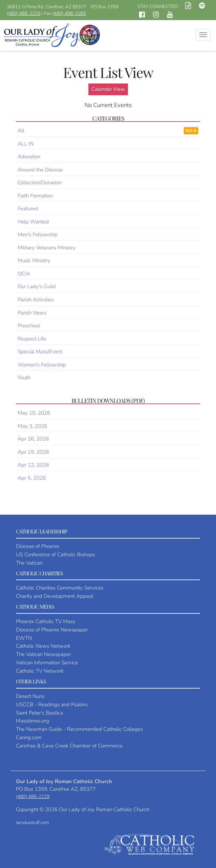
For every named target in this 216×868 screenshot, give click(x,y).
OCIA (24, 274)
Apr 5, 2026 (32, 478)
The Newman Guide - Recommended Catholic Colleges (79, 729)
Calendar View (108, 89)
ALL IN (26, 144)
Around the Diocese (40, 170)
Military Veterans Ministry (47, 248)
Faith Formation (35, 196)
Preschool (29, 326)
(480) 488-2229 (24, 13)
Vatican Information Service (47, 663)
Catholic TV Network (40, 671)
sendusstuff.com (32, 822)
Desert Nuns (30, 696)
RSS (191, 131)
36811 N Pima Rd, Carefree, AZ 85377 (47, 7)
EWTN (24, 638)
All (21, 131)
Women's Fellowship (42, 365)
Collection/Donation (40, 183)
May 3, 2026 (32, 426)
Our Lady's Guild (37, 286)
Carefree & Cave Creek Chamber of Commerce (69, 746)
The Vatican (29, 563)
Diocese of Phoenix (38, 546)
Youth (24, 378)
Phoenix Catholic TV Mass (46, 621)
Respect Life (32, 339)
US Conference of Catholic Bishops (55, 555)
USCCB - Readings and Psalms (52, 705)
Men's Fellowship (38, 234)
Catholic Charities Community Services (60, 588)
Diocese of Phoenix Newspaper (52, 630)
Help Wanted (33, 222)
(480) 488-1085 (69, 13)
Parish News (32, 313)
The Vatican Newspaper (44, 654)
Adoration (29, 157)
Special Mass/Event (40, 352)
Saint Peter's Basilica (40, 713)
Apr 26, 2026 (33, 439)
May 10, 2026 (34, 413)
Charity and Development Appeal (55, 596)
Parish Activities (36, 300)
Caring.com (29, 737)
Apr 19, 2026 (33, 452)
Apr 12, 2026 (33, 465)
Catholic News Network (43, 646)
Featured (28, 209)
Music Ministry (34, 260)
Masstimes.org (33, 721)
